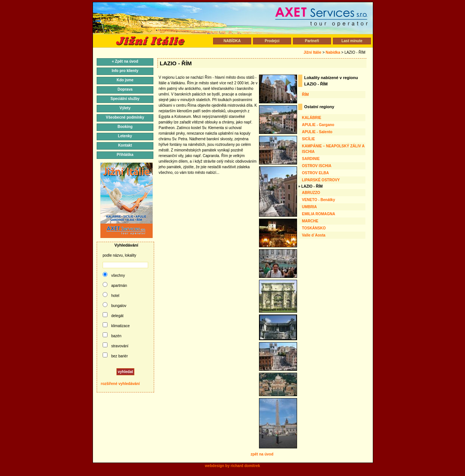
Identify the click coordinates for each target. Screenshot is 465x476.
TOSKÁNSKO (314, 228)
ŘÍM (305, 95)
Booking (125, 127)
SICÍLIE (308, 139)
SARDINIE (311, 159)
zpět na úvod (262, 454)
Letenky (125, 136)
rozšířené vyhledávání (120, 384)
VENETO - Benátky (319, 200)
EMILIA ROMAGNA (319, 214)
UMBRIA (309, 207)
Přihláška (125, 155)
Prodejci (272, 41)
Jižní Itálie (312, 52)
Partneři (312, 41)
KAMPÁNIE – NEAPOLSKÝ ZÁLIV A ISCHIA (333, 149)
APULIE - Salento (317, 132)
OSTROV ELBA (315, 173)
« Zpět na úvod (125, 61)
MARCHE (310, 221)
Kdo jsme (125, 80)
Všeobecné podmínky (125, 117)
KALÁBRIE (312, 118)
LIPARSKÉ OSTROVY (321, 180)
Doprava (125, 89)
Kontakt (125, 145)
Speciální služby (125, 99)
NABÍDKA (232, 41)
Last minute (352, 41)
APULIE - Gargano (318, 125)
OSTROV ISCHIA (317, 166)
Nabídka (333, 52)
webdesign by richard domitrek (232, 466)
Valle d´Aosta (314, 235)
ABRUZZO (311, 193)
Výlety (125, 108)
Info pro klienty (125, 71)
